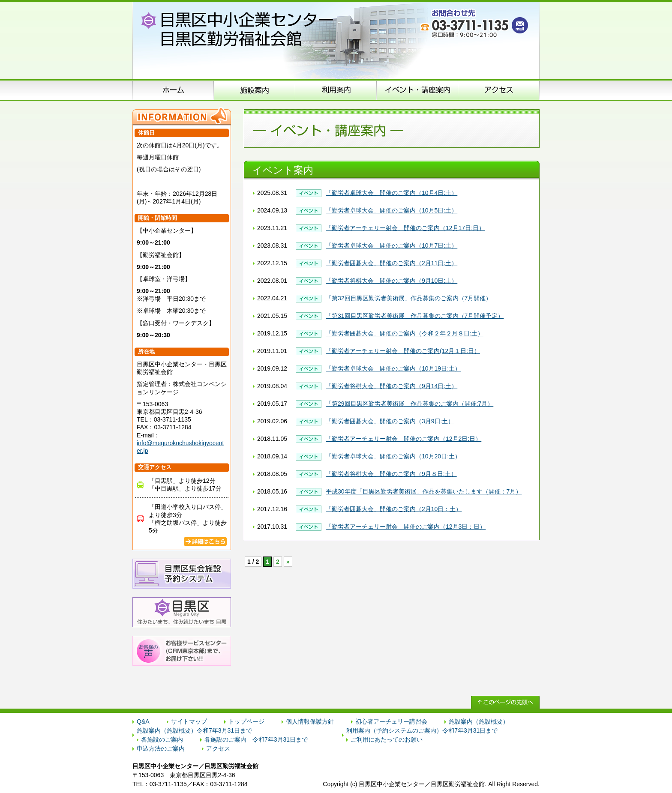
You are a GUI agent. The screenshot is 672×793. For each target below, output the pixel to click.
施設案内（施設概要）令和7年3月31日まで (194, 730)
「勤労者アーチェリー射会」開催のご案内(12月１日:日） (403, 351)
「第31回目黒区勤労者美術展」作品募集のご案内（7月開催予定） (415, 316)
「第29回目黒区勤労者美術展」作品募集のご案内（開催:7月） (409, 404)
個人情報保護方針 (310, 721)
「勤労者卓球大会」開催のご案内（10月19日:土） (393, 368)
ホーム (173, 90)
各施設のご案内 (162, 739)
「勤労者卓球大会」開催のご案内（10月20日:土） (393, 456)
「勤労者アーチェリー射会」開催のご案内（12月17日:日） (405, 228)
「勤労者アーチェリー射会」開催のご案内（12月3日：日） (406, 527)
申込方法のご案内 (336, 90)
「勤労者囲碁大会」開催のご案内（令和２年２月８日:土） (405, 333)
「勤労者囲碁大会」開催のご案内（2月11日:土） (391, 263)
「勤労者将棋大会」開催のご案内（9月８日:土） (391, 474)
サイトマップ (189, 721)
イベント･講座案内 (417, 90)
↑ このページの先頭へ (505, 702)
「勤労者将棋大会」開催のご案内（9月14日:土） (391, 386)
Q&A (143, 721)
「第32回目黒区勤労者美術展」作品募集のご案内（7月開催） (409, 298)
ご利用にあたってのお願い (387, 739)
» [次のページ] (288, 562)
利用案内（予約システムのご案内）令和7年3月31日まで (422, 730)
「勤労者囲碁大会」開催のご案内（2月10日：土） (394, 509)
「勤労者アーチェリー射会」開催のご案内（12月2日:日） (403, 439)
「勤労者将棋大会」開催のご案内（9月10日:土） (391, 281)
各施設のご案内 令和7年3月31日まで (256, 739)
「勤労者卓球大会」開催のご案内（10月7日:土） (391, 245)
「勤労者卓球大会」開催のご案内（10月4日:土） (391, 193)
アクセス (499, 90)
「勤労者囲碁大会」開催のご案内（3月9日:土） (390, 421)
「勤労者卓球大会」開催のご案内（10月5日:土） (391, 210)
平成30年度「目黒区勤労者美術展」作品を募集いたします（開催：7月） (424, 491)
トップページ (246, 721)
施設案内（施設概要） (255, 90)
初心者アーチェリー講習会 (391, 721)
